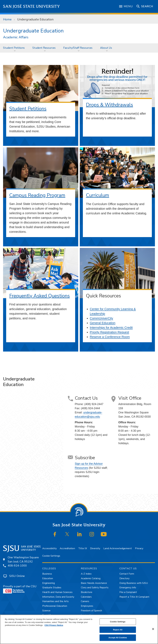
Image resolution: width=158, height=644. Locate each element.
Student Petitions (14, 48)
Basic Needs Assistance (94, 583)
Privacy (139, 548)
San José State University (32, 6)
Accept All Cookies (118, 638)
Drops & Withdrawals (109, 105)
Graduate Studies (52, 588)
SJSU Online (17, 576)
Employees (87, 606)
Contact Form (127, 574)
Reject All (118, 630)
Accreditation (67, 548)
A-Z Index (86, 574)
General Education (103, 323)
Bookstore (87, 592)
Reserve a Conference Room (110, 337)
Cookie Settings (51, 556)
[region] (79, 629)
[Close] (153, 629)
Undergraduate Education (35, 19)
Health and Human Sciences (57, 592)
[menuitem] (15, 48)
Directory (124, 578)
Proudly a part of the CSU (20, 589)
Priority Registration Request (109, 332)
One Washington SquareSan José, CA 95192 (23, 559)
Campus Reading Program (37, 195)
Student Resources (44, 48)
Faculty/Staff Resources (78, 48)
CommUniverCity (101, 318)
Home (7, 19)
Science (46, 611)
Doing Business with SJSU (134, 583)
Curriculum (98, 195)
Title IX (83, 548)
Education (48, 578)
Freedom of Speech (91, 611)
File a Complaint (128, 592)
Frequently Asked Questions (39, 296)
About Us (106, 48)
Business (47, 574)
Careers (85, 601)
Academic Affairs (16, 37)
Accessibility (49, 548)
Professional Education (55, 606)
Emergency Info (128, 588)
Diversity (95, 548)
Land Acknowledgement (118, 548)
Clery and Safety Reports (95, 588)
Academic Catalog (91, 578)
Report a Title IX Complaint (134, 597)
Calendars (86, 597)
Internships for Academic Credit (111, 328)
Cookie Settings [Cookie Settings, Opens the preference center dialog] (118, 622)
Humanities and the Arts (55, 601)
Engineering (49, 583)
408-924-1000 (17, 566)
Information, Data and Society (58, 597)
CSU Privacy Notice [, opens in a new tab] (54, 625)
